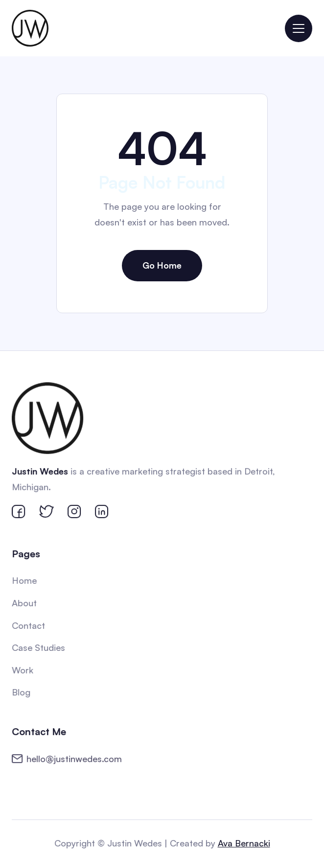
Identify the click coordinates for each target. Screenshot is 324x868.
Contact (29, 625)
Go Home (162, 265)
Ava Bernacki (243, 843)
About (25, 603)
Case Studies (39, 647)
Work (23, 670)
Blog (22, 692)
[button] (299, 28)
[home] (30, 28)
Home (25, 581)
